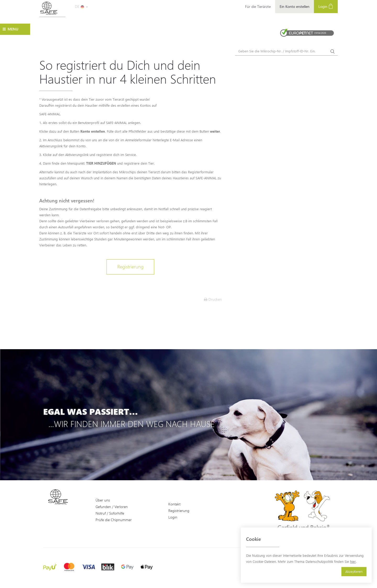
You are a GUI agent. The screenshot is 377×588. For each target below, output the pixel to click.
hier (353, 561)
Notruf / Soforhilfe (110, 513)
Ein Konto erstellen (295, 6)
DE (81, 6)
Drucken (213, 299)
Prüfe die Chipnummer (114, 520)
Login (326, 6)
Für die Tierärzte (258, 6)
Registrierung (130, 267)
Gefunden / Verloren (112, 507)
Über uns (103, 500)
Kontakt (174, 504)
